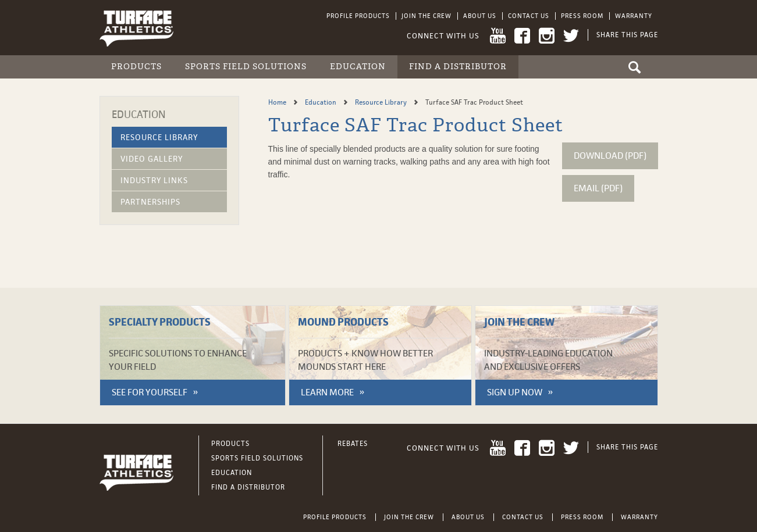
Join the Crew (427, 16)
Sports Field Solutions (246, 67)
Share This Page (627, 35)
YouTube (498, 36)
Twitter (571, 36)
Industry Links (154, 180)
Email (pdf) (598, 188)
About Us (480, 16)
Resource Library (159, 137)
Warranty (634, 16)
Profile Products (358, 16)
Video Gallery (152, 159)
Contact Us (529, 16)
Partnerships (150, 202)
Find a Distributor (458, 67)
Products (136, 67)
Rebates (353, 444)
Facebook (522, 36)
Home (278, 102)
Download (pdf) (610, 156)
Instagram (547, 36)
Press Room (582, 16)
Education (358, 67)
